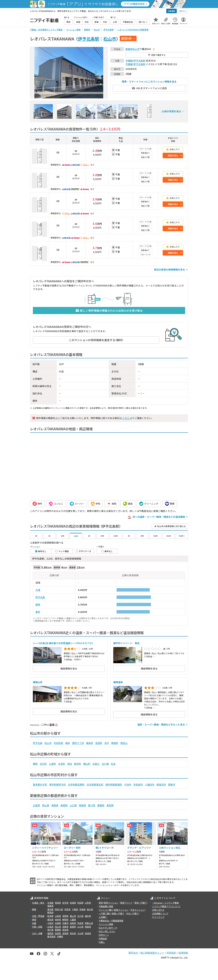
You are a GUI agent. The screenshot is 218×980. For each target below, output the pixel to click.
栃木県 (90, 909)
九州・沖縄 (37, 933)
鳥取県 (55, 805)
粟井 (38, 612)
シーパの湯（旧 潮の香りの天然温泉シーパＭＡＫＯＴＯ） (63, 643)
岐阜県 (58, 920)
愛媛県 (129, 49)
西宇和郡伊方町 (58, 785)
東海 (34, 920)
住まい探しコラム (107, 931)
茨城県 (82, 909)
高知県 (110, 805)
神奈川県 (59, 909)
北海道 (50, 903)
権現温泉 (118, 682)
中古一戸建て (133, 913)
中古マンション (138, 910)
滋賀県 (73, 923)
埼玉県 (67, 909)
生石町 (43, 764)
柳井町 (78, 764)
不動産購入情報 (106, 906)
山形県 (88, 903)
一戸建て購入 (105, 913)
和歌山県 (89, 923)
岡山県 (46, 805)
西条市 (172, 785)
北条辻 (96, 764)
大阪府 (50, 923)
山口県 (73, 805)
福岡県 (50, 933)
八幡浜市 (150, 785)
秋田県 (80, 903)
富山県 (73, 916)
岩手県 (65, 903)
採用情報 (183, 953)
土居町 (52, 764)
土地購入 (103, 917)
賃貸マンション (111, 903)
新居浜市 (161, 785)
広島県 (36, 805)
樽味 (35, 764)
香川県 (92, 805)
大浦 (38, 590)
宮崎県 (88, 933)
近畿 (34, 923)
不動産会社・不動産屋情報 (111, 921)
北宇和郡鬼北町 (95, 785)
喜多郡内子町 (40, 785)
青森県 (58, 903)
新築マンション (121, 910)
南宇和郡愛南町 (114, 785)
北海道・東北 (38, 903)
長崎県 (65, 933)
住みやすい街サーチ (108, 928)
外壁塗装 (103, 938)
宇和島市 (138, 785)
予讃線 (129, 61)
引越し (102, 942)
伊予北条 (40, 597)
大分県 (80, 933)
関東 (34, 909)
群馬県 (50, 912)
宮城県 (73, 903)
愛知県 (50, 920)
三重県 (73, 920)
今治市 (128, 785)
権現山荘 (38, 682)
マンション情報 (106, 924)
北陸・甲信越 (38, 916)
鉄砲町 (115, 743)
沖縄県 (60, 936)
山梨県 (58, 916)
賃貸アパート (126, 903)
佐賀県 (58, 933)
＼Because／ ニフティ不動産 (165, 903)
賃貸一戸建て (141, 903)
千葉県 (75, 909)
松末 (113, 764)
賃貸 (101, 903)
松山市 (110, 39)
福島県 (50, 906)
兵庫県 (58, 923)
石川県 (80, 916)
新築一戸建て (118, 913)
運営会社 (133, 953)
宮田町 (99, 743)
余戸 (107, 743)
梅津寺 (90, 743)
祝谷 (70, 764)
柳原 (38, 605)
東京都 (50, 909)
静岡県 (65, 920)
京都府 (65, 923)
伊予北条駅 (88, 39)
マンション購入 (106, 910)
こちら (126, 418)
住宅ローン (104, 935)
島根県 (64, 805)
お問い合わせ (158, 910)
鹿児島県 (51, 936)
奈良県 (80, 923)
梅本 (68, 743)
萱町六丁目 (78, 743)
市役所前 (58, 743)
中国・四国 (37, 927)
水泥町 (62, 764)
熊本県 (73, 933)
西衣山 (124, 743)
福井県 (88, 916)
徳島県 (82, 805)
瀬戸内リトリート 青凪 (126, 643)
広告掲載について (160, 913)
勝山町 (87, 764)
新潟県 (50, 916)
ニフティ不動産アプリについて (166, 906)
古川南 (105, 764)
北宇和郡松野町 (76, 785)
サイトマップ (158, 917)
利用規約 (171, 953)
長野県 (65, 916)
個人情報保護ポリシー (152, 953)
